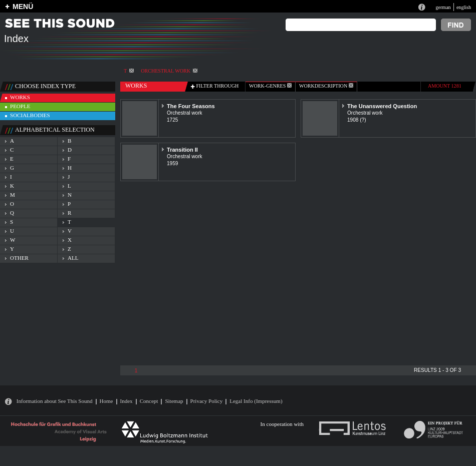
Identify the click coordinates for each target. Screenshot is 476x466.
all (73, 258)
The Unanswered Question (382, 106)
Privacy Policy (207, 401)
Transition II (182, 150)
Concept (149, 401)
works (20, 97)
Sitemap (174, 401)
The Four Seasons (191, 106)
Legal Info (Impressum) (256, 401)
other (19, 258)
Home (106, 401)
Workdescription (326, 86)
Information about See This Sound (55, 401)
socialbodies (30, 115)
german (443, 7)
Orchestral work (169, 71)
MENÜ (23, 7)
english (464, 7)
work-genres (270, 86)
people (20, 106)
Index (127, 401)
